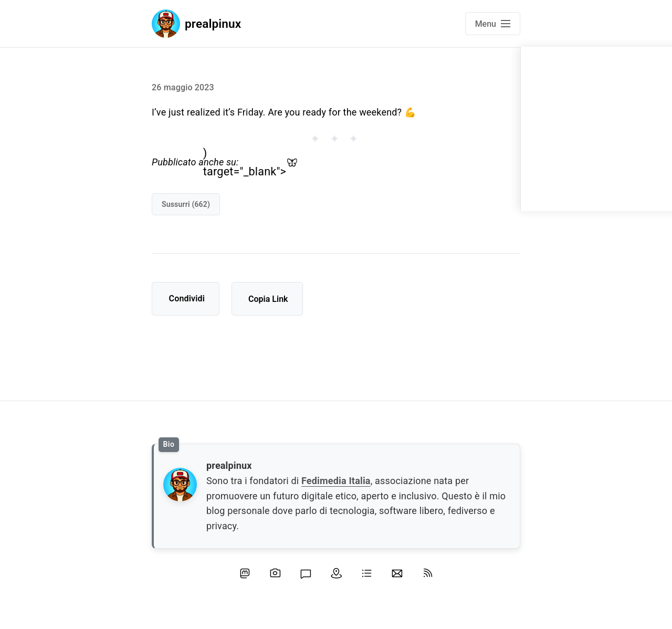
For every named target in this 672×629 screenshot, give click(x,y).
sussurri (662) (186, 204)
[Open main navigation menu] (493, 24)
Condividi (187, 298)
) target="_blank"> (250, 163)
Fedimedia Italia (336, 481)
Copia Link (268, 299)
